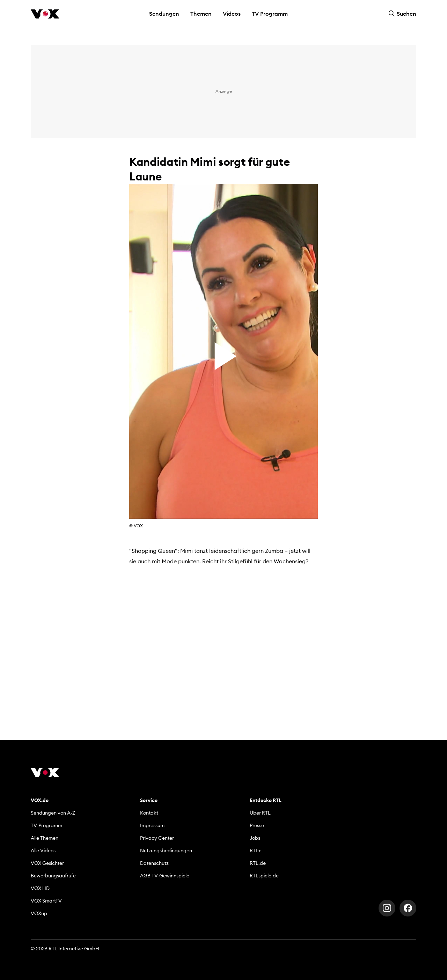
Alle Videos (43, 851)
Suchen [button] (402, 14)
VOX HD (40, 888)
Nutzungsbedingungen (166, 851)
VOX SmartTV (46, 901)
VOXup (39, 913)
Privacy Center (157, 838)
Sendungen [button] (164, 14)
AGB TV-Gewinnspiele (165, 876)
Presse (257, 825)
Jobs (255, 838)
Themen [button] (201, 14)
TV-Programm (46, 825)
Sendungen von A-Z (53, 813)
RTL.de (258, 863)
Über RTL (260, 813)
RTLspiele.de (264, 876)
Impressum (152, 825)
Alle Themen (45, 838)
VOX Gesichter (47, 863)
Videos (232, 14)
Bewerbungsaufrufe (53, 876)
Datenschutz (154, 863)
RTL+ (255, 851)
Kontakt (149, 813)
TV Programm (270, 14)
